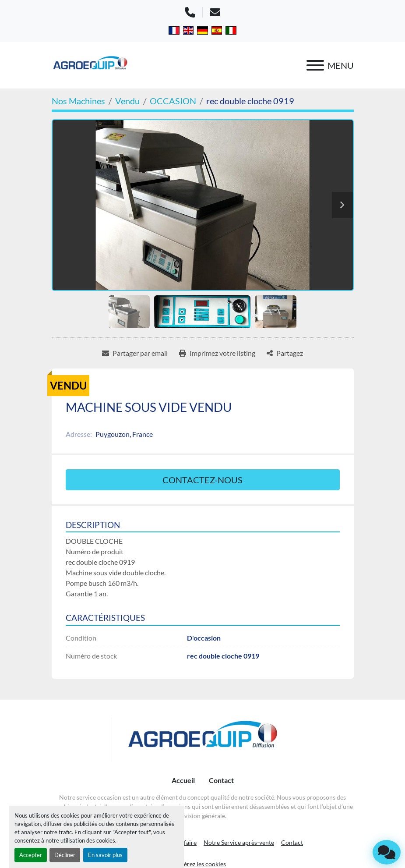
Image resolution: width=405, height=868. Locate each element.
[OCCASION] (173, 101)
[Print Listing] (217, 353)
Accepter (31, 855)
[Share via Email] (135, 353)
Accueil (183, 780)
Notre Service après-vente (239, 842)
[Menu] (315, 65)
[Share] (285, 353)
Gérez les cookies (203, 864)
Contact (221, 780)
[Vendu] (127, 101)
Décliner (65, 855)
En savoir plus (105, 855)
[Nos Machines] (78, 101)
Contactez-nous (202, 480)
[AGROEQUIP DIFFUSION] (203, 739)
